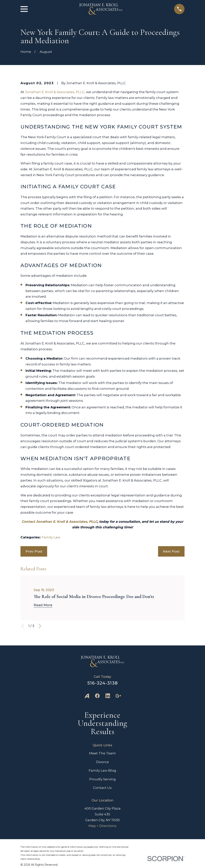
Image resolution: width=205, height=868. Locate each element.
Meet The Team (102, 753)
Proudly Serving (102, 779)
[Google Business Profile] (118, 696)
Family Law (51, 537)
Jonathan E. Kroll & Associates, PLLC (55, 92)
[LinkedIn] (108, 696)
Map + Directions (102, 826)
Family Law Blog (102, 770)
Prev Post (34, 551)
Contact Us (102, 788)
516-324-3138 (102, 683)
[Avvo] (87, 696)
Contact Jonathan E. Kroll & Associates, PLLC (60, 522)
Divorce (102, 762)
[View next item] (40, 626)
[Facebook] (97, 696)
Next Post (171, 551)
